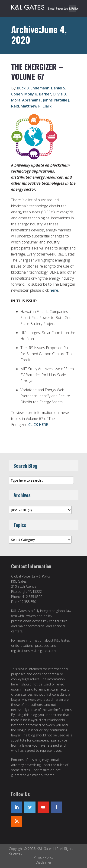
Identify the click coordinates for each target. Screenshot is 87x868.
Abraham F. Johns (37, 100)
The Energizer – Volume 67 (37, 71)
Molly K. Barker (38, 94)
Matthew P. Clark (36, 106)
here (54, 290)
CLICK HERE (38, 425)
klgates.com (47, 651)
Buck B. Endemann (33, 88)
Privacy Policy (43, 857)
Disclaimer (43, 862)
